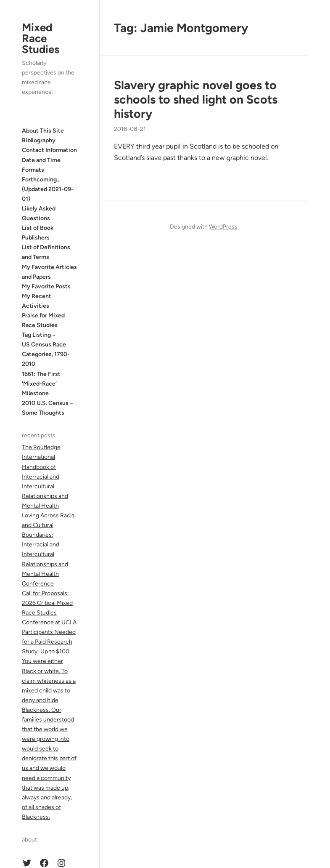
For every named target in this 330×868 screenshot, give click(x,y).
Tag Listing (36, 335)
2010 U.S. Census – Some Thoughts (48, 408)
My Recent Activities (37, 301)
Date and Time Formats (41, 165)
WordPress (223, 227)
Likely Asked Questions (39, 213)
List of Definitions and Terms (46, 252)
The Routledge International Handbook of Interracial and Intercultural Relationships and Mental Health (45, 477)
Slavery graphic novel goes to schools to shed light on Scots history (196, 99)
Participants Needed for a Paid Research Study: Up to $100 (49, 642)
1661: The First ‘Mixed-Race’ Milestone (41, 384)
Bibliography (39, 140)
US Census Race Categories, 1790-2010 (46, 354)
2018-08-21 (130, 129)
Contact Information (49, 150)
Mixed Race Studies (41, 38)
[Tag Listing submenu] (54, 335)
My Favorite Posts (46, 286)
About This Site (43, 131)
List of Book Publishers (38, 233)
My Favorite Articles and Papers (49, 272)
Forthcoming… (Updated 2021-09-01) (48, 189)
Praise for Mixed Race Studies (43, 320)
